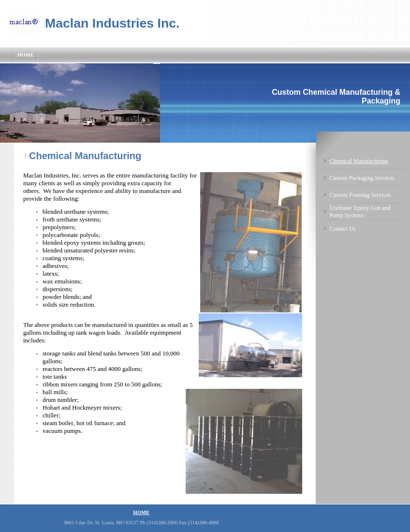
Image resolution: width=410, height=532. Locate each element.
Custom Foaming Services (360, 195)
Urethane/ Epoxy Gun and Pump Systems (360, 212)
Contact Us (343, 229)
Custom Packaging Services (362, 178)
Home (26, 55)
